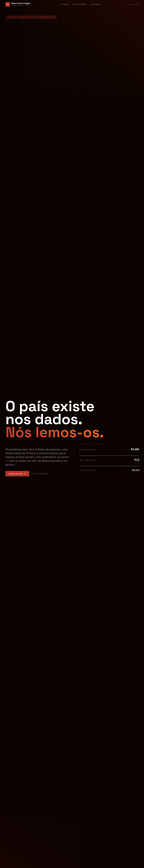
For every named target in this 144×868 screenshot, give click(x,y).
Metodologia (80, 4)
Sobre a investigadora (41, 474)
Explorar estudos (17, 474)
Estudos (65, 4)
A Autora (95, 4)
